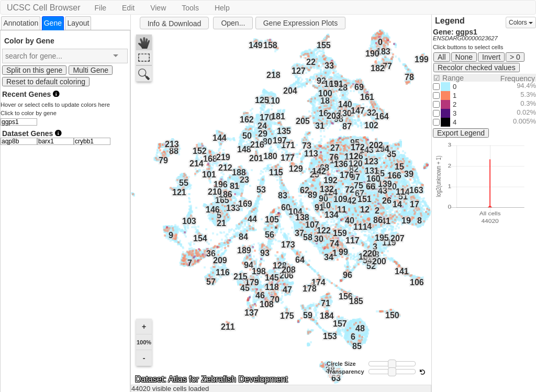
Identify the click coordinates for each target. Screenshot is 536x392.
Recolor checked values (477, 68)
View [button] (158, 8)
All (442, 57)
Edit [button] (128, 8)
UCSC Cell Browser (43, 8)
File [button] (100, 8)
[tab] (21, 23)
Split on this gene (34, 70)
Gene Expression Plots (300, 23)
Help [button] (222, 8)
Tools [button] (190, 8)
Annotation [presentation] (21, 23)
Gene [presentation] (53, 23)
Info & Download (175, 24)
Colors (521, 23)
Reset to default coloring (46, 82)
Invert (491, 57)
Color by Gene (29, 41)
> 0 (515, 57)
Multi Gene (91, 70)
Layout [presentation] (78, 23)
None (464, 57)
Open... (233, 23)
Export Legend (461, 133)
